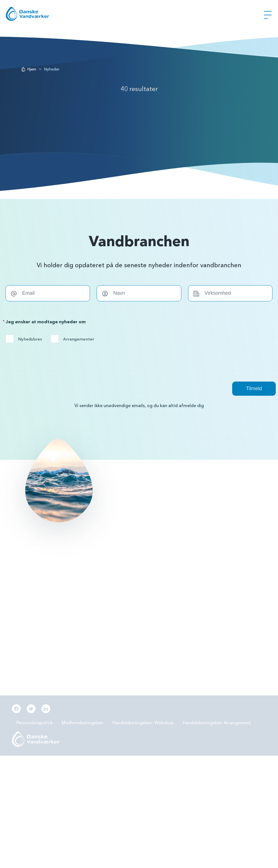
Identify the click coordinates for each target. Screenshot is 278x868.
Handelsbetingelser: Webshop (143, 723)
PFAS (105, 562)
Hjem (32, 69)
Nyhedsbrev (26, 339)
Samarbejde (112, 591)
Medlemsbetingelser (83, 723)
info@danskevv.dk (38, 556)
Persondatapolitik (35, 723)
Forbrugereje (203, 562)
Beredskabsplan (116, 605)
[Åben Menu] (268, 15)
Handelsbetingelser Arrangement (217, 723)
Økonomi (110, 620)
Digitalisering (203, 591)
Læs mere (115, 494)
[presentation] (48, 359)
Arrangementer (74, 339)
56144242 (31, 547)
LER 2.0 (107, 577)
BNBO (106, 547)
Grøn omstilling (205, 577)
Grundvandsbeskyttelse (213, 547)
